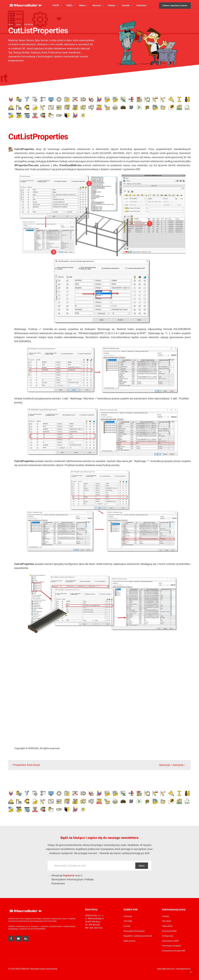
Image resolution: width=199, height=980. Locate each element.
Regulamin (69, 875)
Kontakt (127, 926)
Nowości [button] (98, 5)
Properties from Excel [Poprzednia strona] (26, 765)
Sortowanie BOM (169, 931)
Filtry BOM (166, 921)
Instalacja (128, 916)
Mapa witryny (129, 941)
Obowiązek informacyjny (134, 931)
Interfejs (165, 916)
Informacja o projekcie (171, 946)
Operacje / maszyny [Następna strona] (172, 765)
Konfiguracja (167, 936)
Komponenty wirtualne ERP (174, 951)
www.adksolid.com (166, 969)
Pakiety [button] (113, 5)
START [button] (57, 5)
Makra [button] (84, 5)
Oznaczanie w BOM (170, 941)
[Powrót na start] (26, 6)
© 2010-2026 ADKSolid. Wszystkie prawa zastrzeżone (33, 969)
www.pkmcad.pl (183, 969)
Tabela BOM (167, 926)
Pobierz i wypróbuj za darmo (175, 6)
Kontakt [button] (127, 5)
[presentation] (123, 879)
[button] (191, 972)
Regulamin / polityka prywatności (138, 936)
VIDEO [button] (71, 5)
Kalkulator (142, 5)
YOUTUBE (128, 921)
